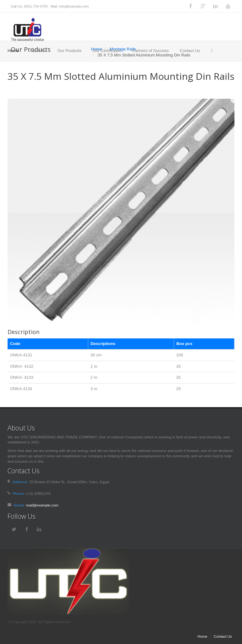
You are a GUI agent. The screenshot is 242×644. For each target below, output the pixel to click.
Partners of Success (150, 51)
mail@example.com (42, 505)
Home (13, 51)
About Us (38, 51)
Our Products (69, 51)
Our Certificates (107, 51)
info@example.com (74, 6)
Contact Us (190, 51)
